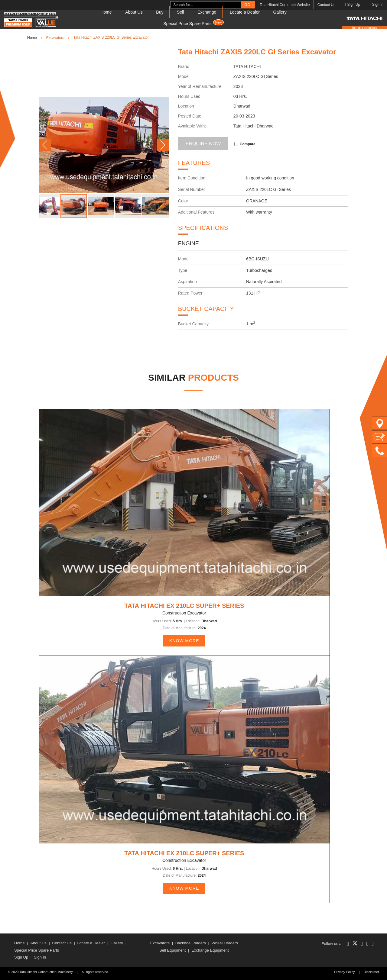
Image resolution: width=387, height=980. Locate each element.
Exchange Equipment (210, 950)
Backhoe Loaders (191, 943)
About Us (134, 12)
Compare (245, 144)
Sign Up (21, 957)
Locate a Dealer (245, 12)
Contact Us (326, 5)
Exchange (207, 12)
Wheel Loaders (224, 943)
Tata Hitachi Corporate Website (285, 5)
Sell (180, 12)
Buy (160, 12)
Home (106, 12)
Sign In (40, 957)
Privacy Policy (344, 972)
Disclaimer (371, 972)
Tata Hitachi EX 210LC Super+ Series (184, 606)
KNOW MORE (184, 641)
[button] (45, 145)
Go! (248, 5)
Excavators (160, 943)
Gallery (280, 12)
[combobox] (206, 5)
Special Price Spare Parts (193, 23)
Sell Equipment (172, 950)
